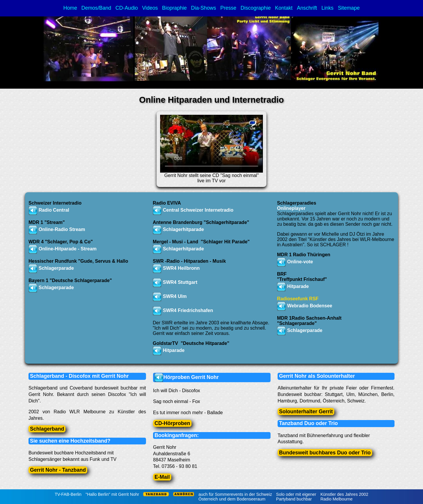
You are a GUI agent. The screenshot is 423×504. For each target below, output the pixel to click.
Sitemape (349, 8)
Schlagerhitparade (183, 249)
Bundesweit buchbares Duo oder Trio (325, 453)
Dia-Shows (203, 8)
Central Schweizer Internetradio (198, 210)
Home (70, 8)
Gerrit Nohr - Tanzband (58, 470)
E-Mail (162, 477)
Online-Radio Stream (62, 229)
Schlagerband (47, 429)
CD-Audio (127, 8)
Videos (150, 8)
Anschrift (308, 8)
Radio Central (54, 210)
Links (328, 8)
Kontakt (284, 8)
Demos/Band (96, 8)
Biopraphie (174, 8)
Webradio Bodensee (310, 306)
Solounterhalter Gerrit (306, 412)
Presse (228, 8)
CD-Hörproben (172, 423)
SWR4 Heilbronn (181, 268)
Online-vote (300, 262)
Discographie (256, 8)
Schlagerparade (305, 330)
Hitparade (174, 350)
